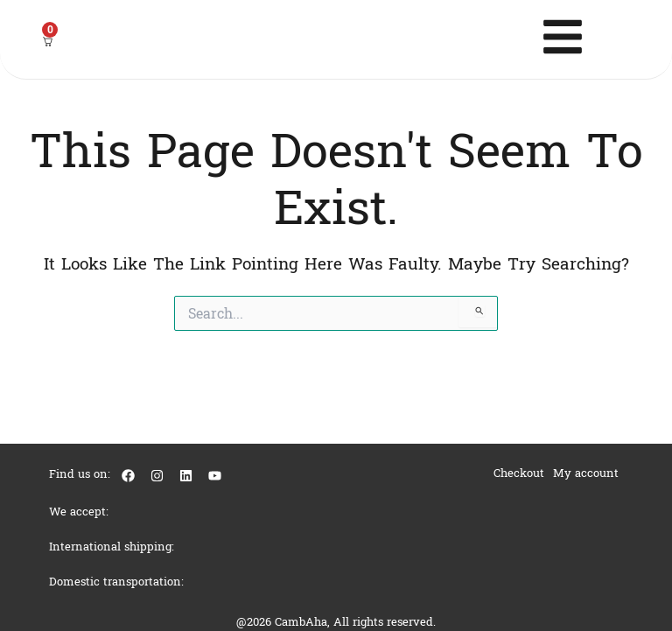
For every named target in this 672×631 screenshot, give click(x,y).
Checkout (519, 473)
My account (586, 473)
